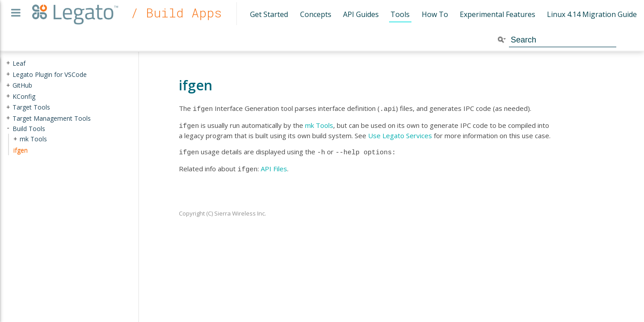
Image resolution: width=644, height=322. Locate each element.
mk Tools (319, 124)
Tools (400, 14)
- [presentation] (8, 128)
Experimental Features (498, 14)
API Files (274, 166)
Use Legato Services (400, 134)
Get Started (269, 14)
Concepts (316, 14)
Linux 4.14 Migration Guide (592, 14)
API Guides (361, 14)
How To (435, 14)
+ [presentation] (8, 63)
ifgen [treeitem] (21, 150)
